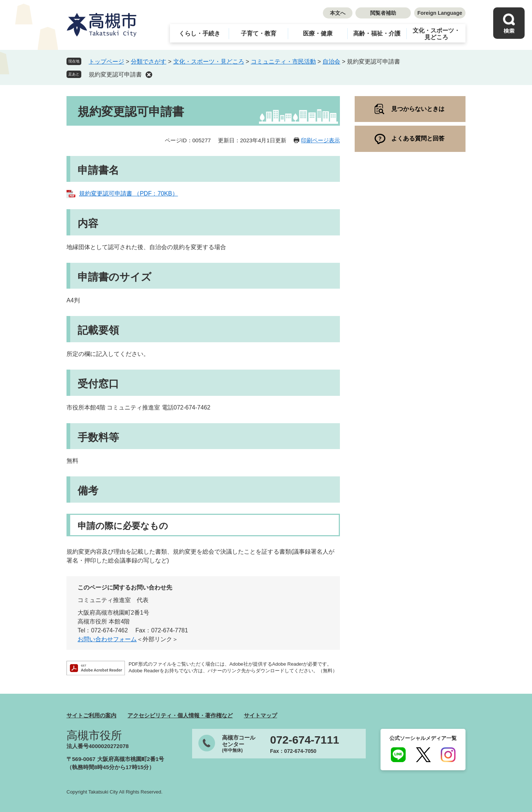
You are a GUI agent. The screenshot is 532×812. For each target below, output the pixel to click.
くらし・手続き (199, 33)
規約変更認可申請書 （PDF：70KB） (129, 193)
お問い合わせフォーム (107, 639)
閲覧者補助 (383, 13)
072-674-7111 (305, 740)
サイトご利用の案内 (91, 715)
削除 (149, 75)
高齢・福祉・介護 (377, 33)
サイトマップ (260, 715)
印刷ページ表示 (320, 140)
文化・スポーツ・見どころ (436, 34)
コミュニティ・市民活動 (283, 62)
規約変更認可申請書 (115, 74)
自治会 (331, 62)
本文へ (338, 13)
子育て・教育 (259, 33)
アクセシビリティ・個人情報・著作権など (180, 715)
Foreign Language (440, 13)
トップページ (106, 62)
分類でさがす (149, 62)
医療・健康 (318, 33)
